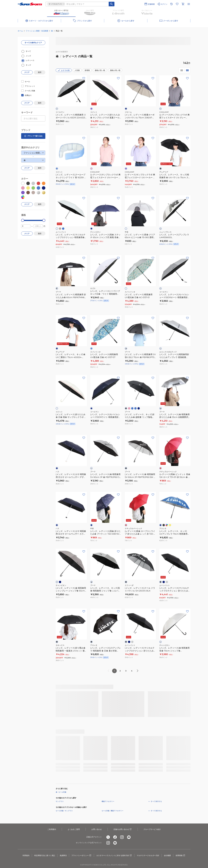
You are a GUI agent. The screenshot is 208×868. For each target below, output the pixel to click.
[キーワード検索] (112, 4)
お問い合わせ (97, 829)
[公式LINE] (115, 843)
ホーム (20, 31)
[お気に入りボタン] (84, 78)
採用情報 (181, 856)
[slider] (23, 220)
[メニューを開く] (189, 4)
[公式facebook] (115, 837)
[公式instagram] (122, 837)
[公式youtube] (129, 837)
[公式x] (108, 837)
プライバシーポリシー (81, 856)
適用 (40, 72)
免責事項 (63, 855)
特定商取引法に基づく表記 (45, 855)
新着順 (87, 70)
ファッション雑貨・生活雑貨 (37, 31)
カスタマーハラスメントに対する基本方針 (114, 856)
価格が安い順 (100, 70)
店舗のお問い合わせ (123, 829)
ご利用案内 (52, 829)
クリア (27, 72)
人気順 (77, 70)
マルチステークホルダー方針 (148, 855)
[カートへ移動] (183, 4)
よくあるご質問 (74, 829)
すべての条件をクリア (33, 43)
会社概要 (167, 855)
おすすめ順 (64, 70)
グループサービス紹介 (152, 829)
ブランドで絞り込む (33, 136)
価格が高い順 (115, 70)
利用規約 (26, 855)
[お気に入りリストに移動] (177, 4)
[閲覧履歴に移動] (171, 4)
